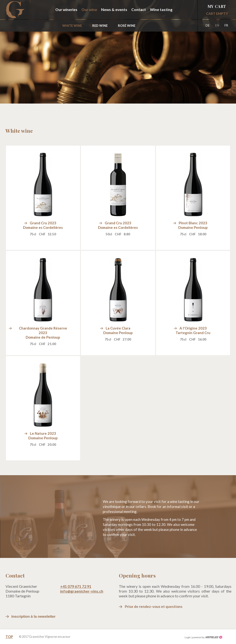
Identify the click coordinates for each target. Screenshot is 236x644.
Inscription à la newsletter (34, 616)
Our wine (89, 10)
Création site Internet (207, 637)
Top (9, 637)
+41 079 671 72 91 (76, 586)
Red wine (100, 26)
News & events (114, 10)
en (217, 25)
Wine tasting (161, 10)
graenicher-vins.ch (15, 10)
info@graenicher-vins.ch (82, 591)
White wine (72, 26)
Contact (139, 10)
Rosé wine (127, 26)
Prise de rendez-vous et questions (154, 606)
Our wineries (66, 10)
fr (226, 25)
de (208, 25)
